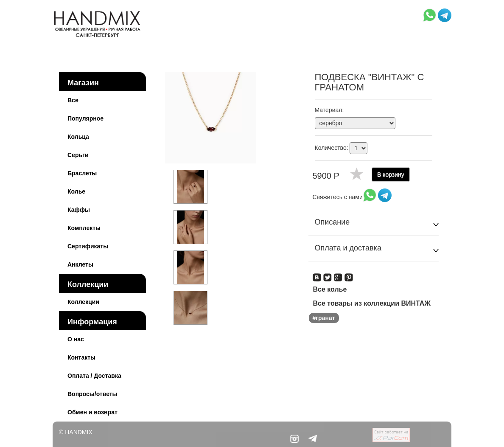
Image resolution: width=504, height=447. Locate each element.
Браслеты (82, 173)
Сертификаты (88, 246)
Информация (92, 322)
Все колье (330, 289)
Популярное (85, 118)
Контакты (81, 357)
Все (73, 100)
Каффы (79, 210)
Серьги (78, 155)
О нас (76, 339)
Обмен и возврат (92, 412)
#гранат (324, 318)
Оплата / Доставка (94, 376)
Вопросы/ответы (92, 394)
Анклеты (80, 264)
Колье (76, 191)
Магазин (83, 83)
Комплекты (84, 228)
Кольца (78, 137)
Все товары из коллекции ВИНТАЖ (372, 303)
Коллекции (88, 284)
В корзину (391, 174)
